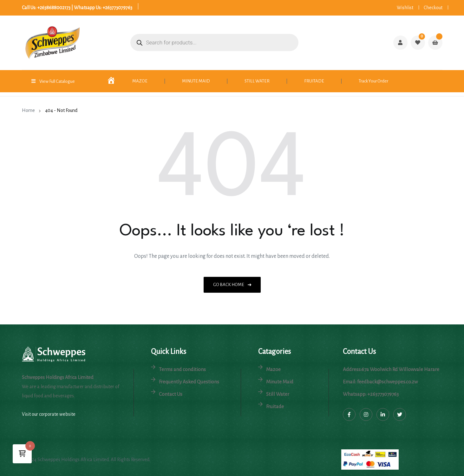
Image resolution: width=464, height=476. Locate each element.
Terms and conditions (182, 369)
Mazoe (273, 369)
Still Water (278, 394)
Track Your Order (373, 81)
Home (29, 110)
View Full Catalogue (57, 81)
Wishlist (405, 8)
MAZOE (140, 81)
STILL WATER (257, 81)
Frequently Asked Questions (189, 382)
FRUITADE (314, 81)
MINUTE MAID (196, 81)
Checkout (433, 8)
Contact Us (171, 394)
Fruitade (275, 406)
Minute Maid (280, 382)
